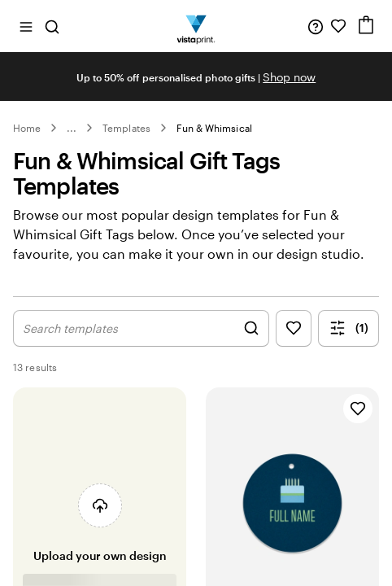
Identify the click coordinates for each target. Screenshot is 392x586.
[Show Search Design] (141, 328)
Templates (126, 128)
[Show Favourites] (294, 328)
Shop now (289, 77)
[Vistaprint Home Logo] (196, 26)
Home (27, 128)
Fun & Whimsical (214, 128)
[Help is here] (316, 26)
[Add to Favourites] (358, 409)
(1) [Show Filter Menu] (349, 328)
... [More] (72, 128)
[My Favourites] (338, 26)
